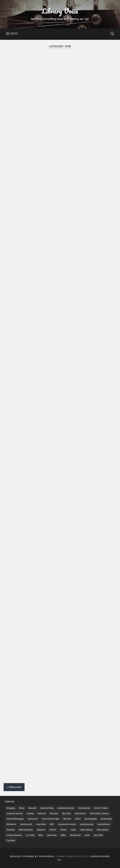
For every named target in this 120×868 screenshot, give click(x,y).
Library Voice (60, 11)
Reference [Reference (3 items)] (11, 824)
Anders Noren (100, 856)
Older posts (15, 787)
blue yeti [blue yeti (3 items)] (32, 808)
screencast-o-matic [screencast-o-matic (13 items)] (67, 824)
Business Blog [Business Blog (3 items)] (47, 808)
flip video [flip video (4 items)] (66, 813)
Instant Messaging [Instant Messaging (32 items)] (15, 819)
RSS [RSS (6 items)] (52, 824)
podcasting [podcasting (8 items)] (106, 819)
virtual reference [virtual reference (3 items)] (14, 835)
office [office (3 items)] (78, 819)
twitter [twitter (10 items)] (63, 830)
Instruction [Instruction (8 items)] (33, 819)
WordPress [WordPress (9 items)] (75, 835)
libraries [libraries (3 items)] (67, 819)
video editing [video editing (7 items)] (86, 830)
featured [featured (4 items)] (42, 813)
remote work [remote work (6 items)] (26, 824)
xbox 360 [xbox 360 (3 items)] (98, 835)
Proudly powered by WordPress (32, 856)
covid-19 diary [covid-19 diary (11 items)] (101, 808)
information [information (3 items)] (80, 813)
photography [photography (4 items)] (91, 819)
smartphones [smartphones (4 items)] (104, 824)
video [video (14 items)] (73, 830)
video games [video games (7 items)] (102, 830)
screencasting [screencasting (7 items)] (87, 824)
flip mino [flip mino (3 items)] (54, 813)
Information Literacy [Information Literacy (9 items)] (99, 813)
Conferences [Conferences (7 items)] (84, 808)
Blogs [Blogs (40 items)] (22, 808)
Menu (14, 34)
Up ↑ (60, 860)
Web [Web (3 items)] (41, 835)
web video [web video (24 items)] (52, 835)
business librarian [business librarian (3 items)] (66, 808)
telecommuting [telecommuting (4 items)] (26, 830)
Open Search (112, 34)
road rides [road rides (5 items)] (41, 824)
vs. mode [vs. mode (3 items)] (30, 835)
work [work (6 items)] (87, 835)
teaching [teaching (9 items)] (11, 830)
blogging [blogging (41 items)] (11, 808)
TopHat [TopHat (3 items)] (53, 830)
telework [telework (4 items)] (41, 830)
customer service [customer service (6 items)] (15, 813)
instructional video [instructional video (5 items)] (51, 819)
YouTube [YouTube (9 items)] (11, 840)
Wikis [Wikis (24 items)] (63, 835)
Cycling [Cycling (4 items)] (30, 813)
